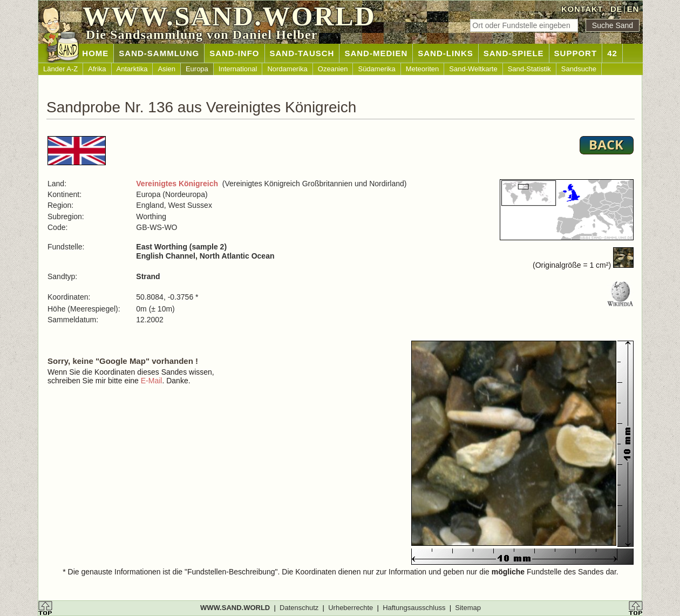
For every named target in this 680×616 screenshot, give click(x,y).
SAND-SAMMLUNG (159, 53)
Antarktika (132, 69)
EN (633, 9)
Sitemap (468, 608)
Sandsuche (579, 69)
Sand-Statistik (529, 69)
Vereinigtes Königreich (177, 184)
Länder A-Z (60, 69)
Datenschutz (299, 608)
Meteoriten (422, 69)
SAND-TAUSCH (302, 53)
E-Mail (152, 381)
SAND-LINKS (446, 53)
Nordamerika (287, 69)
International (238, 69)
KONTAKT (582, 9)
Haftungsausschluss (414, 608)
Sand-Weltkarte (473, 69)
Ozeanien (333, 69)
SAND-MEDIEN (376, 53)
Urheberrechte (351, 608)
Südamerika (376, 69)
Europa (197, 69)
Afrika (97, 69)
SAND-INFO (234, 53)
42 (612, 53)
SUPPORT (576, 53)
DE (616, 9)
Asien (166, 69)
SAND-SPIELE (514, 53)
